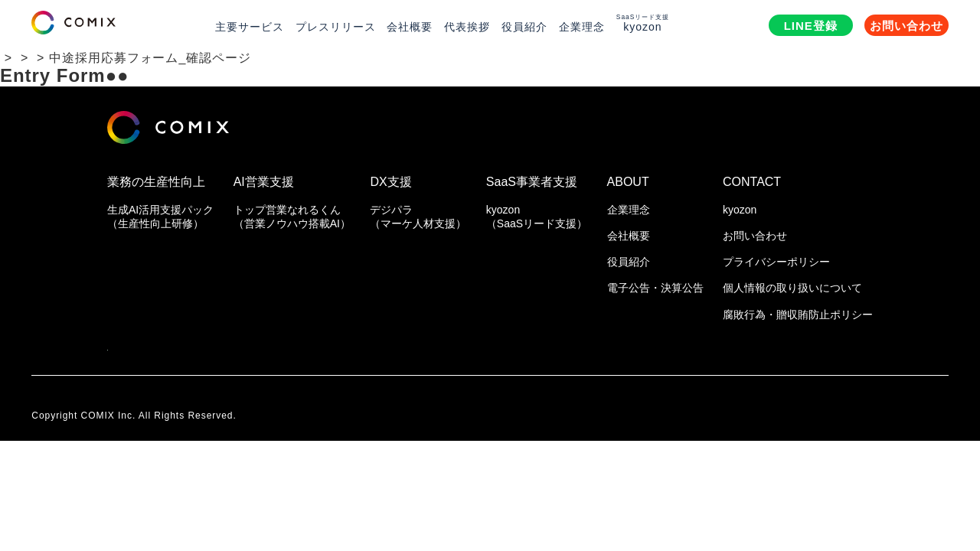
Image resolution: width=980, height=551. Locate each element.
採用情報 (82, 58)
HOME (20, 58)
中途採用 (150, 58)
